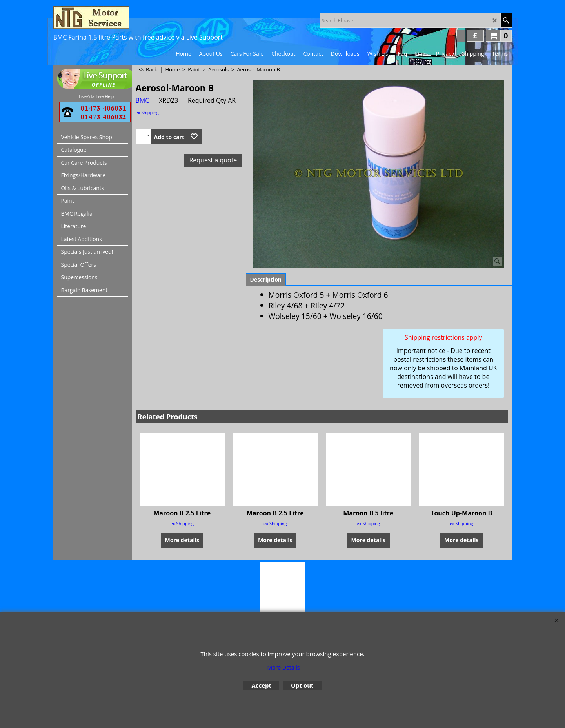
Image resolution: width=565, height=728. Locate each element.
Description (266, 279)
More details (182, 540)
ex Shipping (147, 112)
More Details (284, 667)
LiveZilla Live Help (96, 96)
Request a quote (213, 160)
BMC (143, 100)
